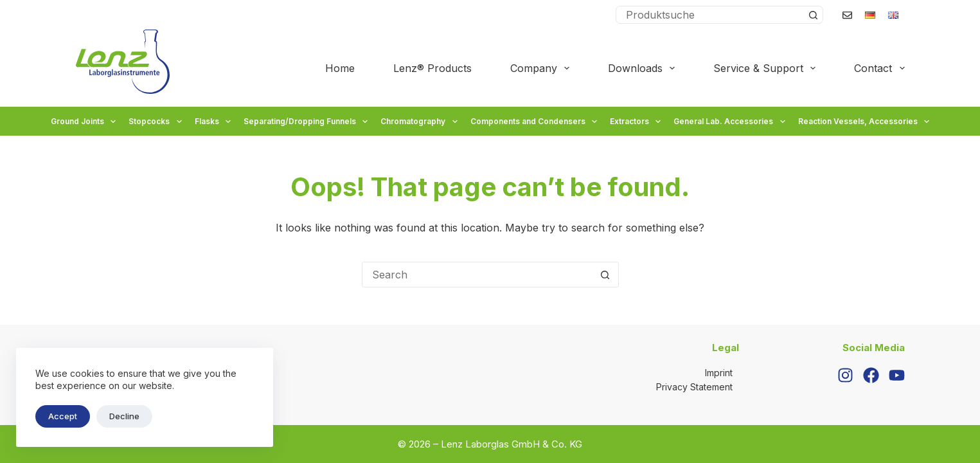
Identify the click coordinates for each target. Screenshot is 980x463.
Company (542, 68)
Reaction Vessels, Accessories (865, 122)
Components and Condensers (535, 122)
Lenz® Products (432, 68)
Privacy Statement (694, 387)
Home (340, 68)
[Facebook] (871, 375)
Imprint (719, 373)
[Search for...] (710, 15)
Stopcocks (156, 122)
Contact (879, 68)
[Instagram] (845, 375)
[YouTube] (897, 375)
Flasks (214, 122)
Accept (63, 416)
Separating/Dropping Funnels (307, 122)
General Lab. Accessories (731, 122)
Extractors (637, 122)
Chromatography (420, 122)
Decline (124, 416)
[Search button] (814, 15)
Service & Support (767, 68)
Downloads (644, 68)
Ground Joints (85, 122)
